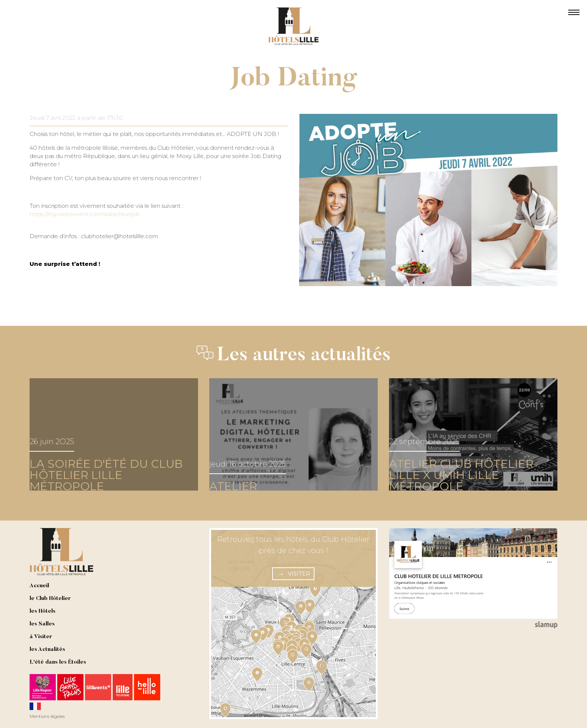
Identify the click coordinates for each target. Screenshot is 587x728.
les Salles (42, 624)
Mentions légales (47, 716)
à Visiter (41, 637)
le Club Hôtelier (50, 599)
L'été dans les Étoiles (58, 662)
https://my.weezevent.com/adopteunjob (85, 214)
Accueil (39, 586)
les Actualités (47, 650)
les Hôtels (42, 611)
